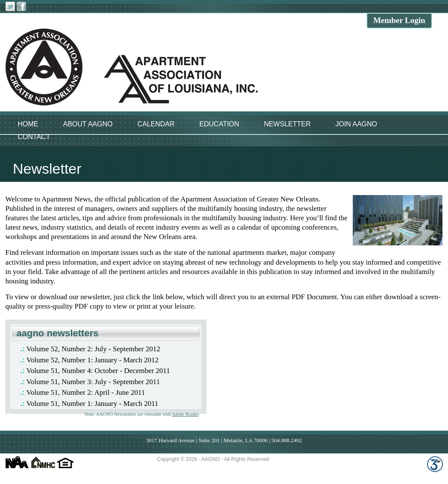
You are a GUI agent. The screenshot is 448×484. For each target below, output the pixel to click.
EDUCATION (219, 124)
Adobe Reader (185, 414)
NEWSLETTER (287, 124)
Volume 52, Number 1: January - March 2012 (92, 360)
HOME (28, 124)
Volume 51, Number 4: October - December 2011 (98, 371)
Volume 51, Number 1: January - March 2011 (92, 404)
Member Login (399, 20)
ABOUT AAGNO (88, 124)
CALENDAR (156, 124)
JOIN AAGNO (356, 124)
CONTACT (34, 137)
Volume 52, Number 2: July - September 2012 (93, 349)
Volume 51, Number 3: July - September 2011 (93, 382)
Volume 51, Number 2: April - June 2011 (86, 392)
